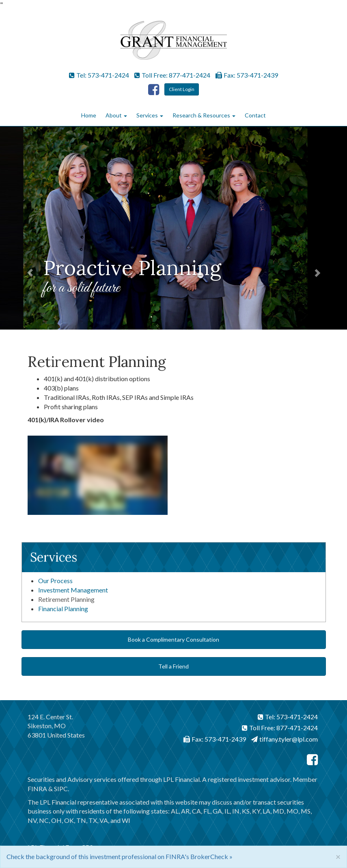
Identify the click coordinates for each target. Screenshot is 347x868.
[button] (26, 228)
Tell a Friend (173, 666)
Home (89, 115)
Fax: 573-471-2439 (247, 75)
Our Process (55, 580)
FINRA (37, 789)
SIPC (61, 789)
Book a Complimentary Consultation (173, 639)
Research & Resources (201, 115)
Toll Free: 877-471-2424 (172, 75)
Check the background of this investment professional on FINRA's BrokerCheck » (120, 856)
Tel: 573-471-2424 (99, 75)
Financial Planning (63, 609)
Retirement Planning (66, 599)
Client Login (182, 89)
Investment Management (73, 590)
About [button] (116, 115)
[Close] (338, 856)
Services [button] (150, 115)
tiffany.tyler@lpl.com (284, 739)
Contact (255, 115)
